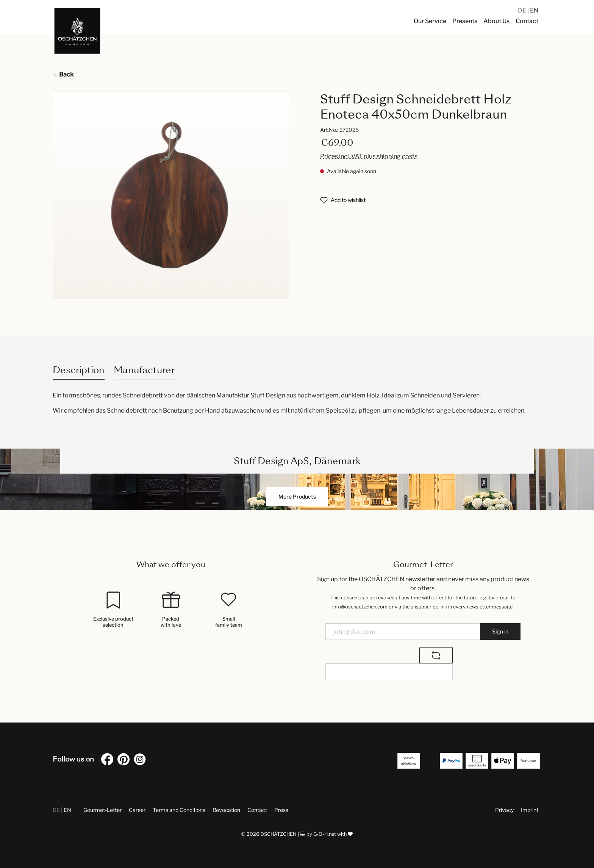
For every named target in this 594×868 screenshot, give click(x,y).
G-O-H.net (325, 834)
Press (281, 810)
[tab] (79, 370)
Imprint (530, 810)
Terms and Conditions (179, 810)
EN (534, 10)
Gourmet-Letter (102, 810)
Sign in (500, 631)
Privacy (504, 810)
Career (137, 810)
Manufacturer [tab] (144, 370)
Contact (257, 810)
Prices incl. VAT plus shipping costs (369, 156)
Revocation (226, 810)
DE (523, 10)
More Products (297, 497)
